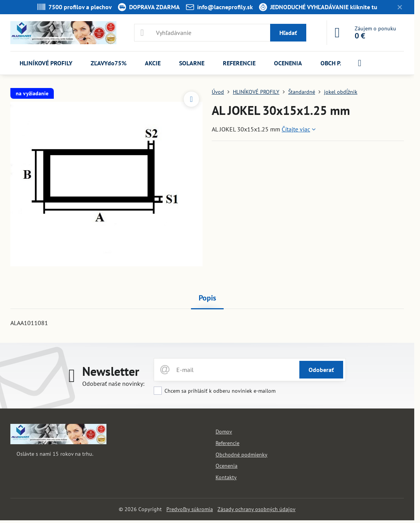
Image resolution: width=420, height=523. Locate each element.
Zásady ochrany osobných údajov (256, 509)
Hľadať (288, 33)
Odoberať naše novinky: (113, 384)
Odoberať (321, 370)
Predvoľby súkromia (190, 509)
